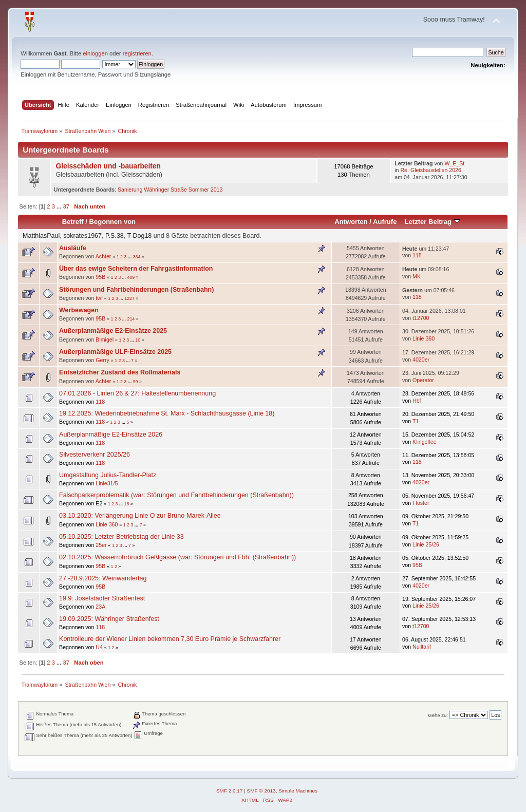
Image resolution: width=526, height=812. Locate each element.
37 (66, 206)
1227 (129, 298)
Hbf (417, 401)
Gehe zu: (438, 715)
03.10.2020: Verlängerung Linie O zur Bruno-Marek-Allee (140, 516)
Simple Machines (298, 791)
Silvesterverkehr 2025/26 (95, 455)
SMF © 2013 (261, 791)
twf (99, 298)
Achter (104, 256)
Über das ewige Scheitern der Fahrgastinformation (136, 269)
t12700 (421, 318)
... (60, 206)
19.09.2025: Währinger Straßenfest (109, 619)
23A (100, 607)
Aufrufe (385, 222)
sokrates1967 (82, 236)
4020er (421, 360)
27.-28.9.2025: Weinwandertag (103, 578)
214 (131, 319)
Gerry (102, 360)
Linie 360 (424, 338)
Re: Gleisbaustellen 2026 (430, 170)
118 (417, 255)
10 (138, 340)
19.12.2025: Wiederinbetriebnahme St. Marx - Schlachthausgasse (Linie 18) (167, 413)
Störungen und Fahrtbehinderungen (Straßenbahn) (136, 290)
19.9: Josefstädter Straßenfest (102, 598)
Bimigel (105, 339)
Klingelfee (425, 442)
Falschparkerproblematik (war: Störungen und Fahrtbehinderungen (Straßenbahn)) (176, 495)
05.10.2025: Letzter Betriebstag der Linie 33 (121, 537)
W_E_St (454, 163)
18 (127, 504)
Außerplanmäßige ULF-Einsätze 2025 (115, 352)
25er (101, 545)
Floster (421, 503)
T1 (416, 421)
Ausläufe (73, 248)
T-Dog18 (139, 236)
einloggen (95, 53)
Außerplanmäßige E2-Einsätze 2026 (111, 435)
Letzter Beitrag (432, 222)
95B (100, 277)
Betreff (73, 222)
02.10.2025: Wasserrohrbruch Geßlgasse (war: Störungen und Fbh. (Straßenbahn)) (177, 557)
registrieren (137, 53)
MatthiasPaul (41, 236)
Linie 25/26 (426, 544)
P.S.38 (115, 236)
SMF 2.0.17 (230, 791)
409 (131, 277)
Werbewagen (79, 310)
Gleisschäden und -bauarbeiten (108, 166)
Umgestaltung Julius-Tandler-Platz (108, 475)
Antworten (351, 222)
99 (136, 382)
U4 (99, 647)
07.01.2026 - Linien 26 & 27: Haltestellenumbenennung (137, 393)
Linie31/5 (107, 483)
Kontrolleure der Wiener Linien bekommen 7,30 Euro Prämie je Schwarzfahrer (170, 639)
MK (417, 276)
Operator (423, 380)
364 (137, 257)
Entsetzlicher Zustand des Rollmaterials (120, 372)
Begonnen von (113, 222)
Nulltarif (422, 647)
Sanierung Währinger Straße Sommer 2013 (170, 190)
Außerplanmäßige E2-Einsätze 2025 (113, 331)
